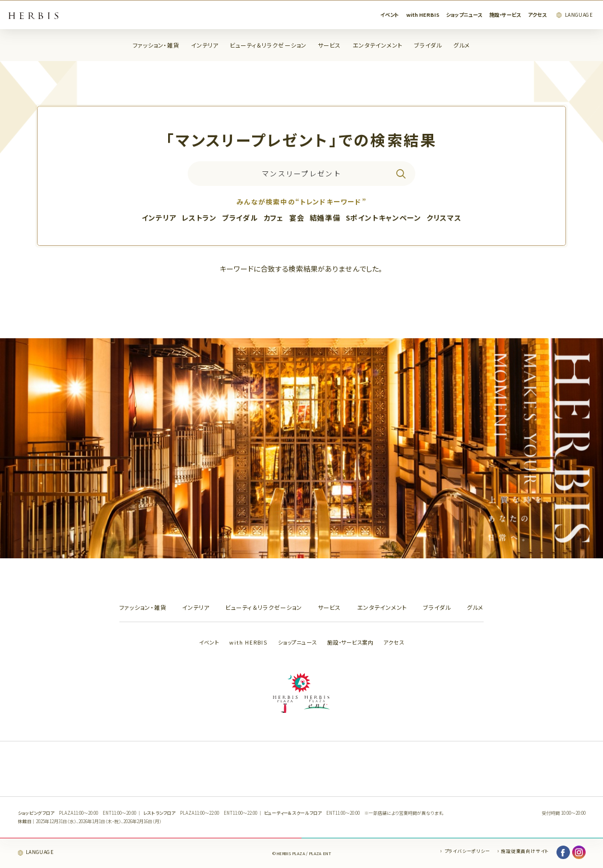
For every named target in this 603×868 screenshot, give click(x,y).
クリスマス (444, 218)
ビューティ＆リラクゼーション (268, 45)
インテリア (205, 45)
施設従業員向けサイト (525, 851)
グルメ (462, 45)
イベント (390, 15)
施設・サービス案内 (350, 642)
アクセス (537, 15)
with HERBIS (423, 15)
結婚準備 (325, 218)
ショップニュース (464, 15)
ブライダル (428, 45)
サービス (329, 45)
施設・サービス (505, 15)
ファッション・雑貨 (156, 45)
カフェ (274, 218)
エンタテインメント (378, 45)
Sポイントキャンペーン (384, 218)
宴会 (297, 218)
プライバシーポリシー (467, 851)
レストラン (199, 218)
